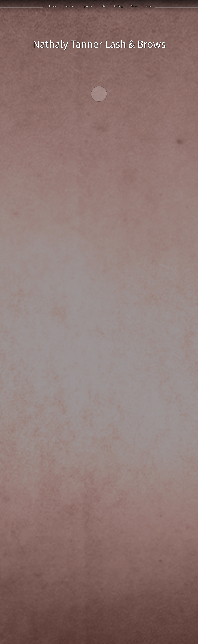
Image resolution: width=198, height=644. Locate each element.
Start (99, 94)
